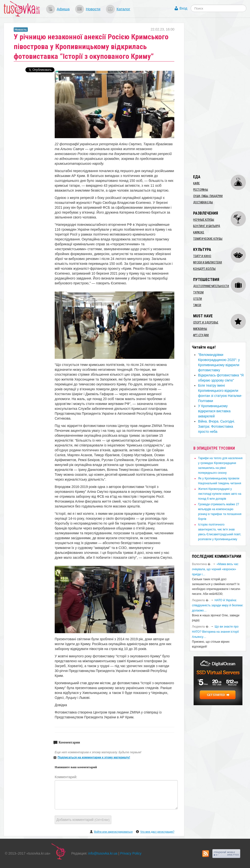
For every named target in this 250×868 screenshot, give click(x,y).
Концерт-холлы (204, 269)
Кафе (196, 183)
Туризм (198, 292)
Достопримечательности (211, 286)
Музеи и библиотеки (208, 262)
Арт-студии (201, 335)
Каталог (123, 9)
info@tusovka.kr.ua (103, 853)
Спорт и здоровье (206, 322)
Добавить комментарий (83, 820)
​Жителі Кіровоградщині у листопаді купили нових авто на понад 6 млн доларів (220, 494)
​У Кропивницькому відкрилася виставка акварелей (214, 411)
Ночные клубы (204, 220)
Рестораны (201, 190)
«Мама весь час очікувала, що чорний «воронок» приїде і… (215, 569)
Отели (198, 299)
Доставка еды (203, 202)
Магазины (200, 329)
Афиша (63, 9)
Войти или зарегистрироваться (113, 832)
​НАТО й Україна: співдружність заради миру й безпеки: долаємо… (218, 605)
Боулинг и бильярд (207, 226)
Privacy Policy (131, 853)
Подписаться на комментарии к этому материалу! (94, 757)
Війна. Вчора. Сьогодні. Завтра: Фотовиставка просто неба (216, 426)
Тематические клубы (208, 239)
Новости (93, 9)
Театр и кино (202, 256)
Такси (197, 305)
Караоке (199, 232)
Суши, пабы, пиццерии (208, 196)
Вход (183, 8)
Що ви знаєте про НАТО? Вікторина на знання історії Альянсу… (215, 632)
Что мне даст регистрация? (157, 832)
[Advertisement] (220, 96)
